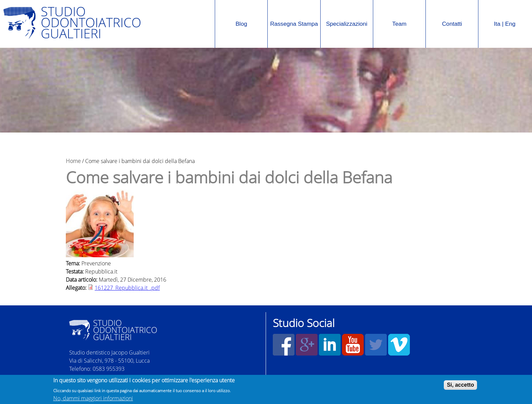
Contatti (452, 24)
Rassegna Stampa (293, 16)
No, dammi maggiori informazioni (93, 399)
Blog (241, 24)
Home (73, 161)
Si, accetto (460, 386)
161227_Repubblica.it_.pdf (127, 288)
